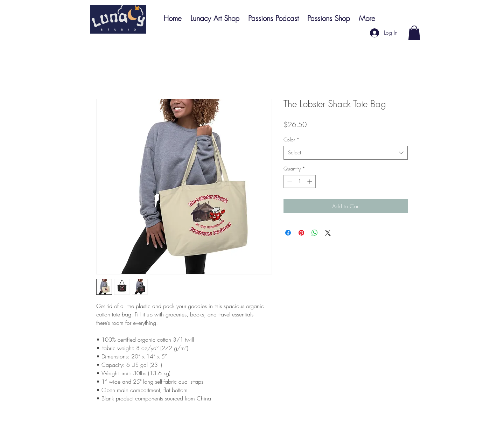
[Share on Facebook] (288, 233)
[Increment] (310, 181)
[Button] (118, 19)
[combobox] (346, 153)
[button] (414, 33)
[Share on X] (328, 233)
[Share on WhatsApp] (315, 233)
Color (292, 139)
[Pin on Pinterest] (301, 233)
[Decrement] (289, 181)
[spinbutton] (300, 181)
